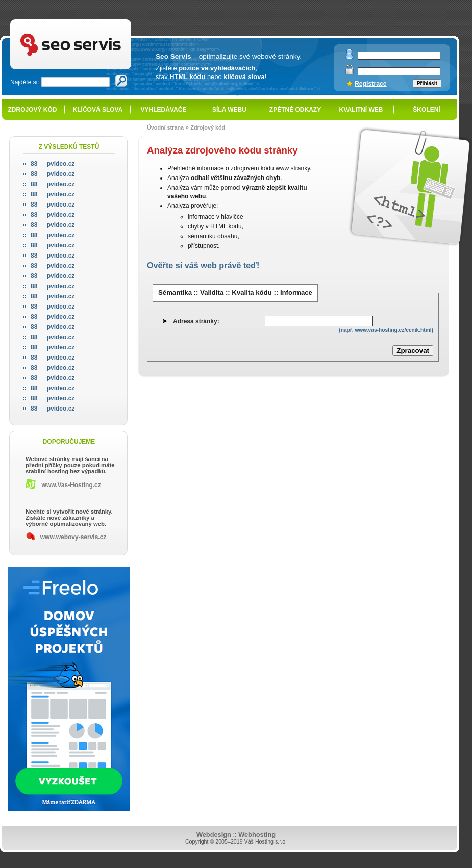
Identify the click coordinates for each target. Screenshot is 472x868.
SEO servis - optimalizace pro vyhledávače (92, 21)
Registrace (371, 84)
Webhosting (257, 835)
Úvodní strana (165, 127)
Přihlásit (427, 83)
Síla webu (229, 110)
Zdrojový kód (32, 110)
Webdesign (214, 835)
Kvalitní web (361, 110)
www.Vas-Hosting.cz (71, 485)
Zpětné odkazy (295, 110)
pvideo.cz (53, 164)
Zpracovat (413, 351)
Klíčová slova (98, 110)
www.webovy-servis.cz (73, 537)
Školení (426, 110)
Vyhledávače (164, 110)
